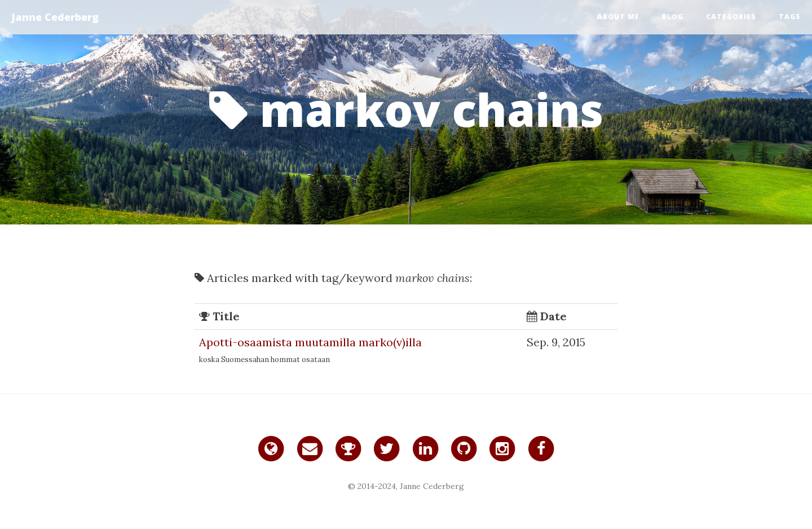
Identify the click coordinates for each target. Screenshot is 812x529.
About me (618, 17)
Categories (731, 17)
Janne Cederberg (55, 17)
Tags (790, 17)
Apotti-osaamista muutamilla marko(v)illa (310, 342)
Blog (673, 17)
